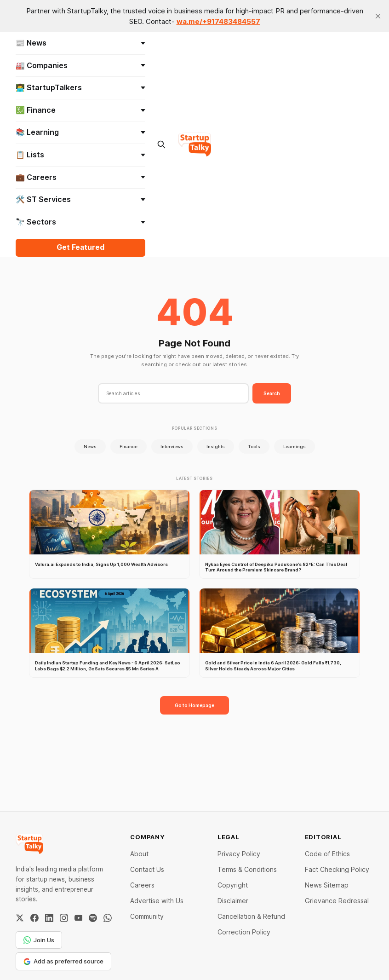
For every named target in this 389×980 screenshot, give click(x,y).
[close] (378, 16)
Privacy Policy (239, 854)
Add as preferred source (63, 961)
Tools (254, 447)
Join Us (39, 940)
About (139, 854)
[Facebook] (34, 918)
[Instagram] (64, 918)
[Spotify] (93, 918)
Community (147, 916)
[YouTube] (79, 918)
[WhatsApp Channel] (108, 918)
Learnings (295, 447)
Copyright (233, 885)
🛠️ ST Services (80, 199)
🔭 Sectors (80, 222)
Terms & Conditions (247, 869)
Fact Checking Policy (337, 869)
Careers (142, 885)
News (90, 447)
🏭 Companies (80, 65)
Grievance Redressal (337, 901)
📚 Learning (80, 132)
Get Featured (80, 247)
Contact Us (147, 869)
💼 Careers (80, 177)
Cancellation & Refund (251, 916)
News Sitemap (327, 885)
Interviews (172, 447)
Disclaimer (233, 901)
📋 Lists (80, 155)
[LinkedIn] (49, 918)
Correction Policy (244, 932)
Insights (216, 447)
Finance (129, 447)
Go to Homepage (194, 705)
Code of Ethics (327, 854)
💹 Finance (80, 110)
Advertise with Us (157, 901)
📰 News (80, 43)
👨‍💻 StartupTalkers (80, 87)
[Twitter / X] (20, 918)
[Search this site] (162, 144)
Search (272, 393)
